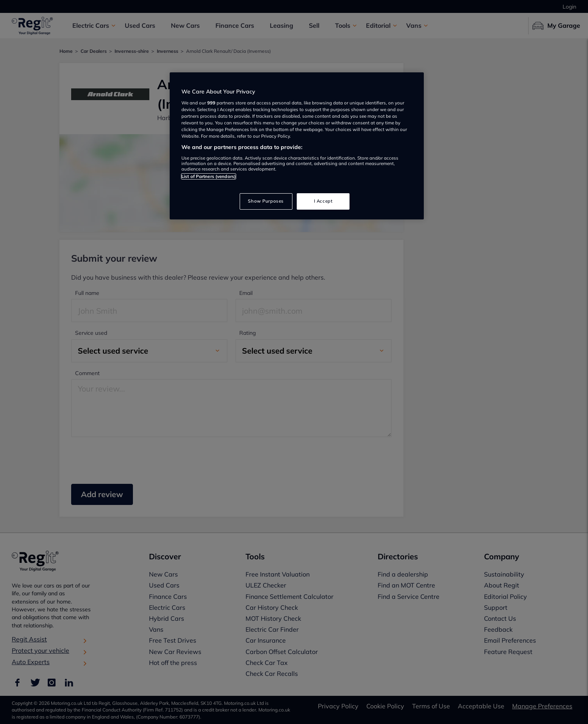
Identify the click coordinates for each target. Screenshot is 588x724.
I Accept (323, 201)
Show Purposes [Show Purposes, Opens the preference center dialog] (266, 201)
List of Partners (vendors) (209, 176)
